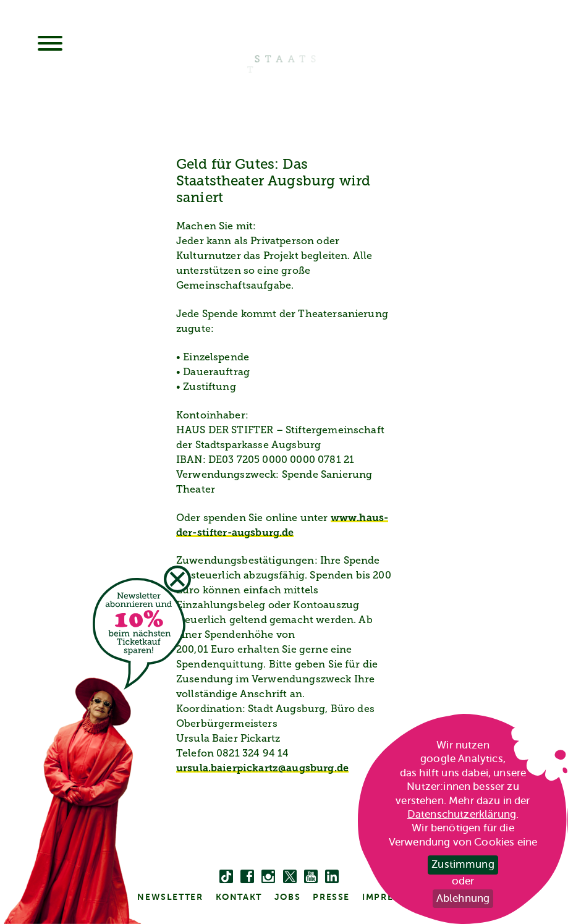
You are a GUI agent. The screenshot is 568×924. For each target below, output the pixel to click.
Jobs (287, 897)
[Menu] (50, 45)
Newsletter (170, 897)
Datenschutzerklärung (462, 814)
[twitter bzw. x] (290, 877)
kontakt (239, 897)
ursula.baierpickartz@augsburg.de (262, 769)
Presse (331, 897)
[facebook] (247, 877)
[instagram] (268, 877)
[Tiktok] (226, 877)
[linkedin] (332, 877)
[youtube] (311, 877)
